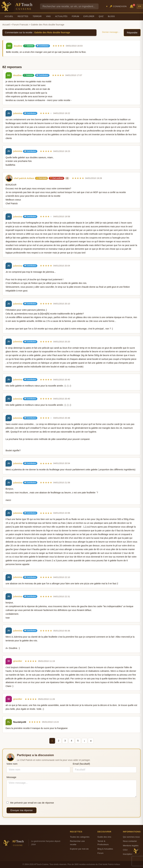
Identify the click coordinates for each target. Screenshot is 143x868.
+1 (67, 178)
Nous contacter (130, 841)
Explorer (89, 16)
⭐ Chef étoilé (41, 178)
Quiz (101, 16)
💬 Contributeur (43, 46)
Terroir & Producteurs (103, 843)
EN (140, 6)
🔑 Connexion (118, 6)
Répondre (132, 33)
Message (11, 777)
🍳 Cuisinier (29, 46)
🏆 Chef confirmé (56, 178)
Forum (75, 16)
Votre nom (12, 764)
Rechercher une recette (77, 843)
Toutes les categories (80, 837)
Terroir (37, 16)
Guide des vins (104, 837)
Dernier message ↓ (111, 32)
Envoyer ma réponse (22, 810)
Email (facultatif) (81, 764)
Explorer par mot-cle (79, 849)
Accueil (9, 16)
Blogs (111, 16)
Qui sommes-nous (131, 837)
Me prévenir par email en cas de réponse (30, 803)
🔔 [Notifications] (132, 6)
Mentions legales (131, 846)
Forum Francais (20, 25)
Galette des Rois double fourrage (52, 32)
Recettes (23, 16)
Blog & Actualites (105, 849)
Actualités (61, 16)
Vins (48, 16)
